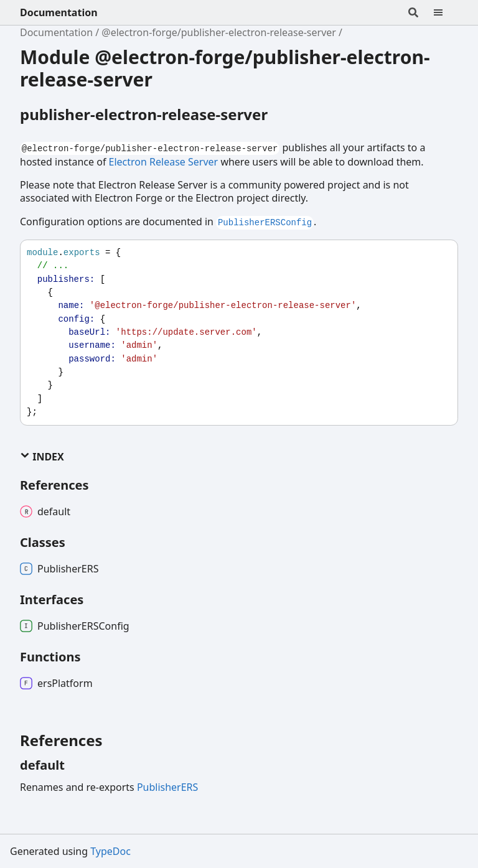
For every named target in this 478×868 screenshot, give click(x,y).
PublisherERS (167, 787)
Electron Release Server (164, 162)
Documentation (59, 12)
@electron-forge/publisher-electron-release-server (219, 32)
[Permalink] (76, 765)
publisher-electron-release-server (144, 114)
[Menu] (446, 12)
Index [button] (42, 457)
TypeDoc (110, 851)
